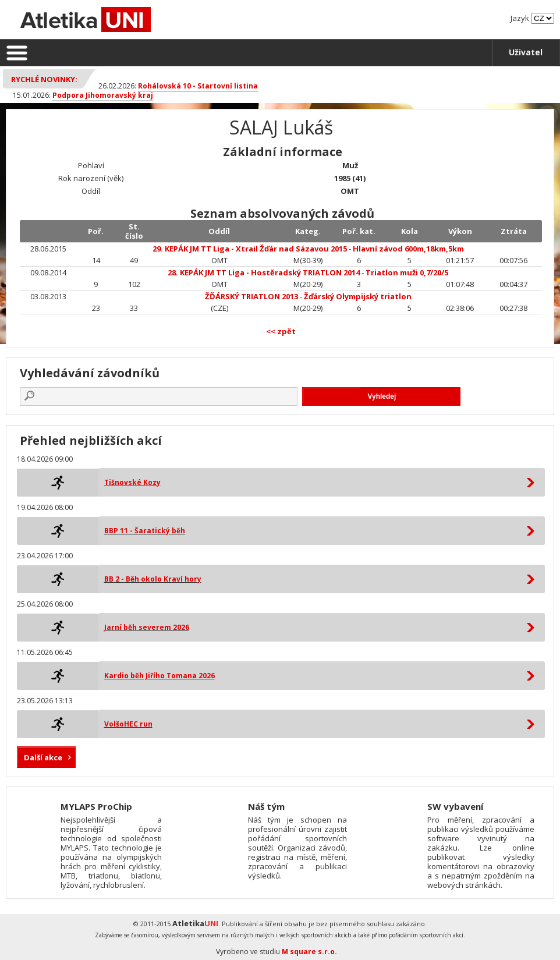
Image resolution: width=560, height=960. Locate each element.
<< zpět (281, 331)
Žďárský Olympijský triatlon (358, 296)
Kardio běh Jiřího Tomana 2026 (160, 676)
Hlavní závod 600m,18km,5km (408, 249)
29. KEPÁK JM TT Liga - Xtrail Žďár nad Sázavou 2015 (250, 249)
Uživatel (526, 52)
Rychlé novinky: (44, 79)
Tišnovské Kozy (132, 482)
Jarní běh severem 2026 (147, 627)
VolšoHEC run (128, 724)
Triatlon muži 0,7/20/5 (407, 272)
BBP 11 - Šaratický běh (145, 531)
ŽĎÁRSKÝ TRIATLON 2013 (251, 296)
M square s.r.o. (309, 952)
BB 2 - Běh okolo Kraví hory (153, 579)
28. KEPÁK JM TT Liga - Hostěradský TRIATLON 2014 (264, 272)
